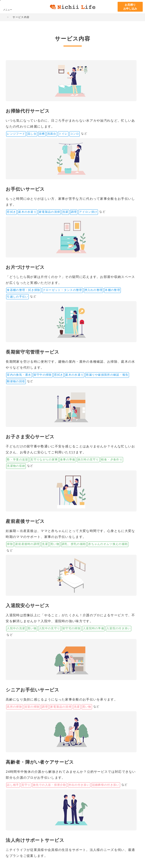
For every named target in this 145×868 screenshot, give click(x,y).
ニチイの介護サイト (53, 797)
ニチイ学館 (18, 799)
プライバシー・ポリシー (67, 851)
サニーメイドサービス (127, 802)
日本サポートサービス (24, 813)
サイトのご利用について (38, 851)
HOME (9, 17)
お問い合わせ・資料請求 (118, 698)
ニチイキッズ (99, 797)
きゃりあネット (99, 818)
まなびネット (77, 797)
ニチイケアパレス (22, 805)
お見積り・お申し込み (75, 695)
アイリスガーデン (53, 813)
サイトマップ (14, 851)
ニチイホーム (52, 805)
